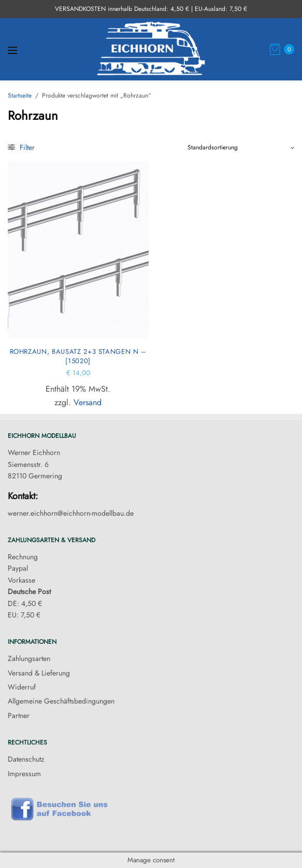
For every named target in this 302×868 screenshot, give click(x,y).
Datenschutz (26, 759)
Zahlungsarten (29, 658)
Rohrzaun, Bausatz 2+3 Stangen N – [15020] (78, 356)
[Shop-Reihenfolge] (241, 147)
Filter (21, 147)
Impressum (24, 774)
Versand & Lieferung (39, 673)
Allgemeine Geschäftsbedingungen (61, 701)
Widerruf (22, 687)
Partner (19, 715)
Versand (88, 402)
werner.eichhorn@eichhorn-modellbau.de (71, 513)
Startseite (20, 95)
